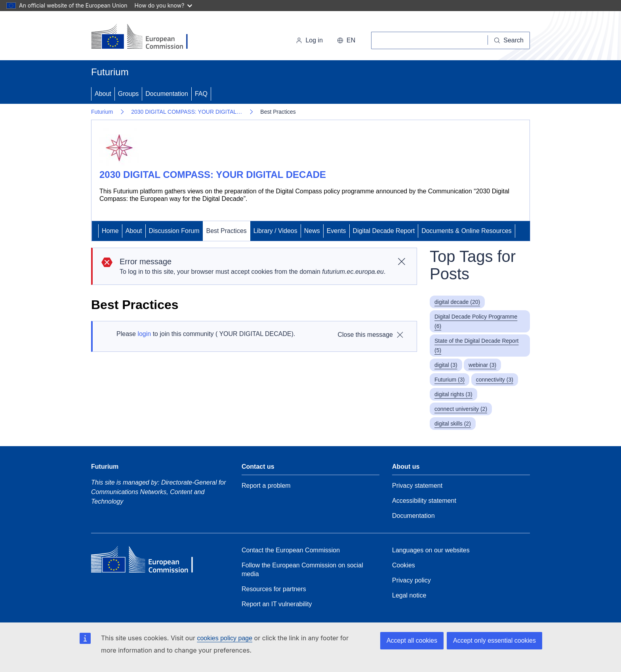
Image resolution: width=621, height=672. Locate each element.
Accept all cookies (412, 640)
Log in (309, 40)
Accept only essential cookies (494, 640)
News (312, 231)
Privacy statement (417, 486)
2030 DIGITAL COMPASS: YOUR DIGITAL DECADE (213, 175)
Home (110, 231)
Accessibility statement (424, 501)
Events (336, 231)
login (144, 334)
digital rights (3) (453, 394)
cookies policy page (225, 638)
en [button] (346, 40)
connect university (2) (461, 409)
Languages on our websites (431, 550)
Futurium (110, 72)
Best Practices (227, 231)
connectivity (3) (495, 380)
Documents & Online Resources (467, 231)
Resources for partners (274, 589)
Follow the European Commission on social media (302, 570)
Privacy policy (411, 580)
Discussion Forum (174, 231)
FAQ (201, 94)
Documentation (167, 94)
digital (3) (446, 365)
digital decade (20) (457, 302)
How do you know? (164, 5)
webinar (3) (482, 365)
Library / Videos (275, 231)
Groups (128, 94)
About (103, 94)
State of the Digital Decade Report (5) (476, 346)
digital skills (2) (453, 424)
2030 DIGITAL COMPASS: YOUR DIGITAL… (187, 112)
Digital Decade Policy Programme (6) (476, 321)
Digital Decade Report (384, 231)
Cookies (404, 565)
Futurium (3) (450, 380)
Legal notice (409, 595)
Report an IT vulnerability (277, 604)
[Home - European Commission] (146, 37)
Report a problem (266, 486)
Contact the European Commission (291, 550)
